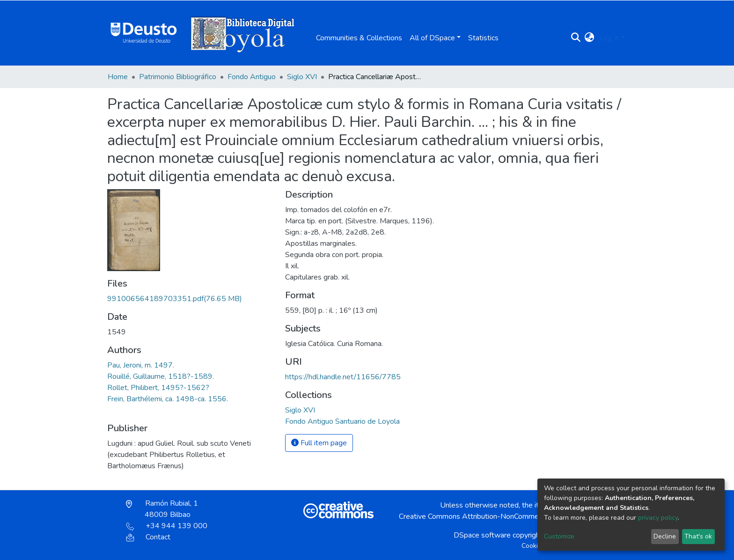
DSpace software (482, 535)
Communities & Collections (359, 38)
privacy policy (658, 518)
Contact (148, 537)
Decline (665, 536)
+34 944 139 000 (167, 526)
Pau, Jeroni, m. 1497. (141, 365)
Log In (609, 38)
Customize (559, 536)
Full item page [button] (319, 443)
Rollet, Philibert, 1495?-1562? (158, 388)
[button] (590, 38)
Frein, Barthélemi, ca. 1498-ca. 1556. (168, 399)
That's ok (698, 536)
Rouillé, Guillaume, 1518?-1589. (161, 376)
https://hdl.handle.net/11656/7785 (343, 377)
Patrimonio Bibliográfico (178, 77)
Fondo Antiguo (252, 77)
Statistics (483, 38)
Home (118, 77)
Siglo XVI (302, 77)
